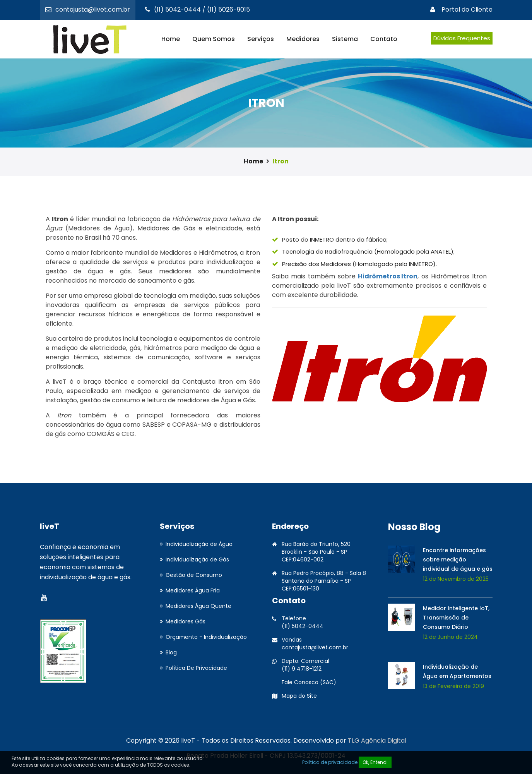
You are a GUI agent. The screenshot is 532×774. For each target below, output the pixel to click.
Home (171, 39)
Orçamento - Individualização (206, 637)
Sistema (345, 39)
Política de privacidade (330, 762)
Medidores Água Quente (198, 606)
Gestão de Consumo (194, 575)
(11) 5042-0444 (303, 626)
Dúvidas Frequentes (462, 38)
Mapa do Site (299, 696)
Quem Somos (214, 39)
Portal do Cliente (461, 10)
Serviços (261, 39)
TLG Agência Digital (377, 741)
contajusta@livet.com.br (315, 647)
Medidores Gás (186, 621)
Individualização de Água (199, 544)
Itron (281, 161)
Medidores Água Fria (193, 590)
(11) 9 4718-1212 (302, 669)
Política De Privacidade (196, 668)
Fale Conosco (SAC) (309, 682)
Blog (171, 652)
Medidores (303, 39)
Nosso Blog (414, 527)
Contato (384, 39)
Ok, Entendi (375, 762)
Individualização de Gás (197, 559)
